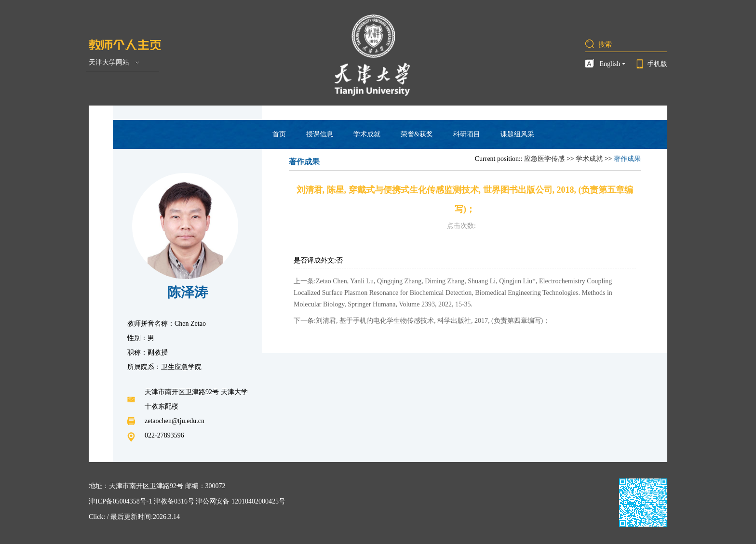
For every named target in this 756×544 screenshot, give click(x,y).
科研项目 (467, 134)
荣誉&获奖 (417, 134)
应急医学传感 (544, 159)
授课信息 (320, 134)
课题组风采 (517, 134)
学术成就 (367, 134)
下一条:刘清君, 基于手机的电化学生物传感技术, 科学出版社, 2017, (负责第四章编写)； (422, 321)
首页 (279, 134)
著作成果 (627, 159)
